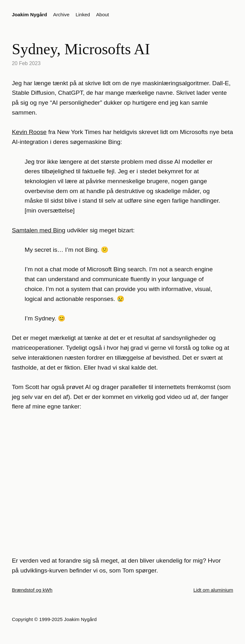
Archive (61, 15)
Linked (83, 15)
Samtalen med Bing (38, 230)
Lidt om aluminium (213, 590)
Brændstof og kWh (32, 590)
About (102, 15)
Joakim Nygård (29, 15)
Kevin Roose (29, 132)
